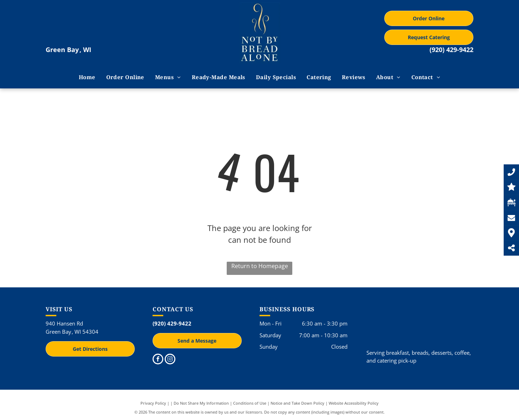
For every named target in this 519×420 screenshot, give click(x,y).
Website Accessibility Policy (354, 403)
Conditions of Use (250, 403)
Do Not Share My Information (201, 403)
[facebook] (158, 360)
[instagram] (170, 360)
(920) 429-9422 (451, 50)
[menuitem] (87, 77)
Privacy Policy (153, 403)
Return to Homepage (260, 266)
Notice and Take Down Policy (297, 403)
